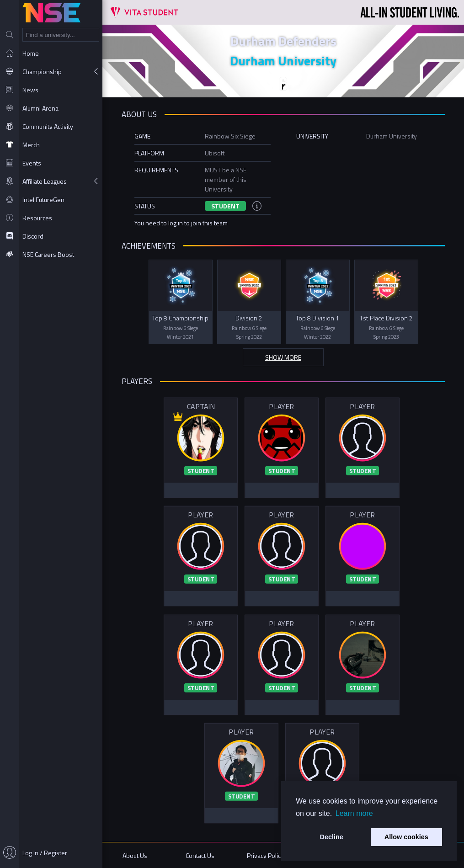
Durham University (283, 61)
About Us (135, 855)
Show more (283, 357)
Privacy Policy (265, 855)
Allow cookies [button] (406, 837)
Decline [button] (332, 837)
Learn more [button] (354, 813)
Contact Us (200, 855)
